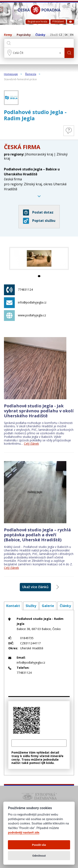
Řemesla (31, 74)
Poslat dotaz (38, 212)
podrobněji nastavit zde (24, 833)
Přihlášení (58, 21)
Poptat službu (39, 221)
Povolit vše (39, 845)
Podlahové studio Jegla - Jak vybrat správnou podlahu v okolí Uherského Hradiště (39, 411)
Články (40, 35)
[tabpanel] (39, 258)
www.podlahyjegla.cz (25, 316)
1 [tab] (39, 276)
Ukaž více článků (35, 587)
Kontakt (13, 606)
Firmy (8, 35)
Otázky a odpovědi (69, 131)
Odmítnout (39, 856)
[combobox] (34, 53)
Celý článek (31, 444)
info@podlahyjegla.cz (25, 303)
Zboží (54, 35)
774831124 (18, 290)
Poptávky (24, 35)
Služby (31, 606)
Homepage (11, 74)
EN (72, 35)
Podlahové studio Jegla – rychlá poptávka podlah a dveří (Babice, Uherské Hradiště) (37, 535)
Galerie (48, 606)
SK (66, 35)
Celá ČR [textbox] (18, 53)
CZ (61, 35)
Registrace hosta (37, 21)
